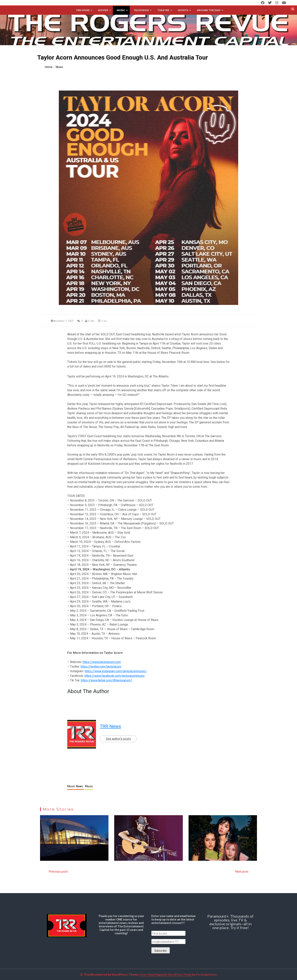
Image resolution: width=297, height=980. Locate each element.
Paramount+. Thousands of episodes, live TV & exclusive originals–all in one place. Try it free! (230, 922)
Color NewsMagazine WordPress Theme (166, 974)
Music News (76, 786)
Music (89, 786)
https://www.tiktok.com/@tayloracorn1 (107, 680)
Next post (242, 872)
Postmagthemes (206, 974)
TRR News (110, 726)
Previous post (58, 872)
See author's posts (118, 739)
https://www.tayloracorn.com (102, 662)
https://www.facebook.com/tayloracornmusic (115, 676)
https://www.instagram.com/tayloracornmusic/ (116, 671)
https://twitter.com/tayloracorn (101, 667)
